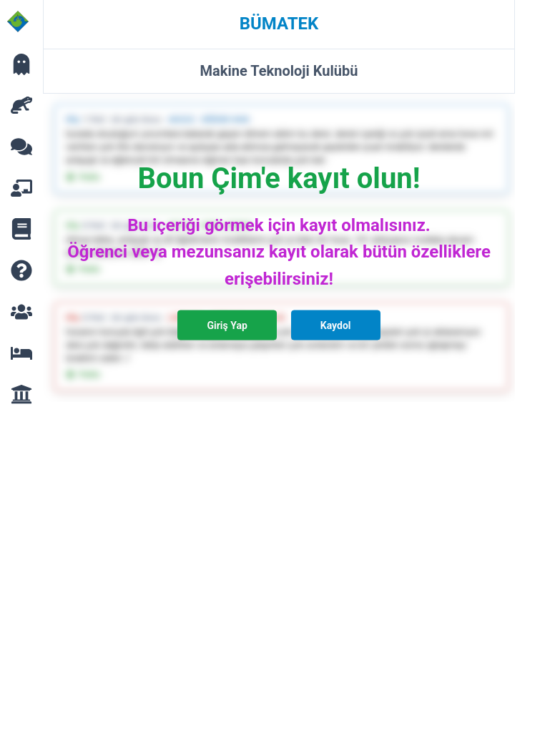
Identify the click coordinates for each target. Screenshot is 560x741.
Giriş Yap (227, 325)
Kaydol (336, 325)
